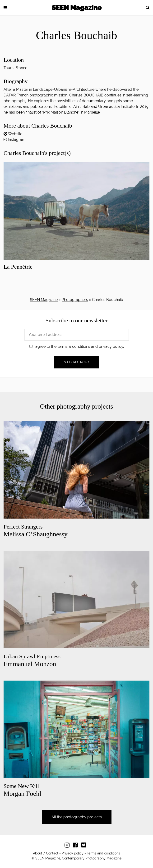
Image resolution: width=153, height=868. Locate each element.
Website (15, 134)
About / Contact (46, 853)
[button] (5, 8)
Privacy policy (73, 853)
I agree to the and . (77, 346)
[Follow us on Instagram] (68, 846)
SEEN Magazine (77, 8)
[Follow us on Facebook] (76, 846)
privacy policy (111, 346)
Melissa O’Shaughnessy (36, 531)
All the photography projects (77, 817)
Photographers (75, 300)
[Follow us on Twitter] (85, 846)
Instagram (17, 140)
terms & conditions (74, 346)
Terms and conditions (103, 853)
